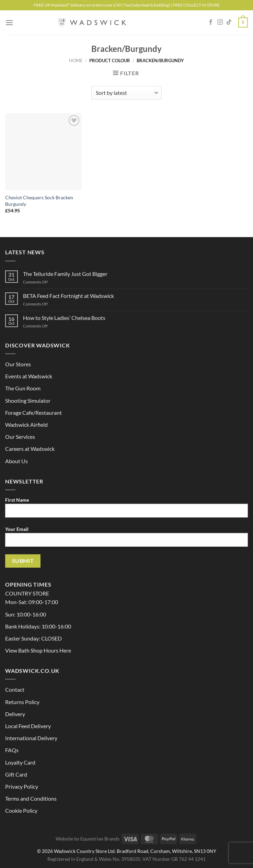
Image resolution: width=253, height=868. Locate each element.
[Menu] (9, 23)
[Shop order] (126, 93)
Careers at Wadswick (30, 449)
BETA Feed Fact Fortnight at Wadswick (68, 296)
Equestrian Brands (100, 839)
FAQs (12, 750)
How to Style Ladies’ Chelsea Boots (64, 318)
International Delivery (31, 738)
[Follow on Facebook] (211, 22)
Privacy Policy (22, 786)
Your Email (126, 539)
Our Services (20, 437)
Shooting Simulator (28, 400)
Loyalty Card (20, 762)
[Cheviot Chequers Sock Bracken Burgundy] (43, 152)
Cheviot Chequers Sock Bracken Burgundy (39, 201)
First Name (126, 510)
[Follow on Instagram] (220, 22)
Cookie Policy (21, 810)
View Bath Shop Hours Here (38, 650)
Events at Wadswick (29, 376)
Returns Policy (22, 702)
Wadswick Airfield (26, 425)
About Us (16, 461)
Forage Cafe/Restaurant (33, 413)
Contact (15, 689)
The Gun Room (23, 388)
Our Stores (18, 364)
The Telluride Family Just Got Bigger (65, 274)
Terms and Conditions (31, 798)
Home (76, 60)
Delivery (15, 714)
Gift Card (16, 774)
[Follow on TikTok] (229, 22)
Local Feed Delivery (28, 726)
